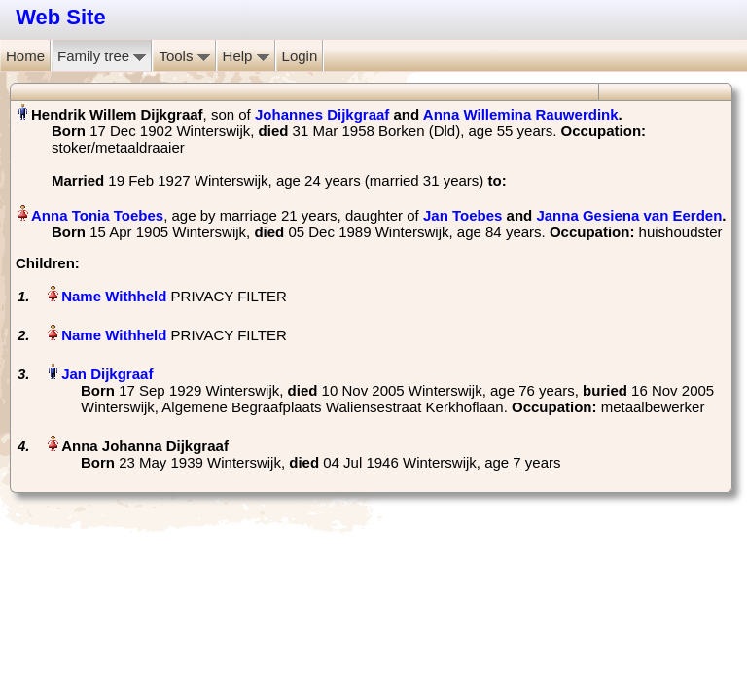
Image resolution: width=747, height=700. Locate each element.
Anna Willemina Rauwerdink (521, 114)
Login (300, 56)
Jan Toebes (462, 215)
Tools (184, 56)
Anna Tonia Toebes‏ (97, 215)
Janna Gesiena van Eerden (629, 215)
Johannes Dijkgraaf (322, 114)
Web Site (61, 17)
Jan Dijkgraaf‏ (107, 374)
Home (25, 56)
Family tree (102, 56)
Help (246, 56)
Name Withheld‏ (114, 296)
